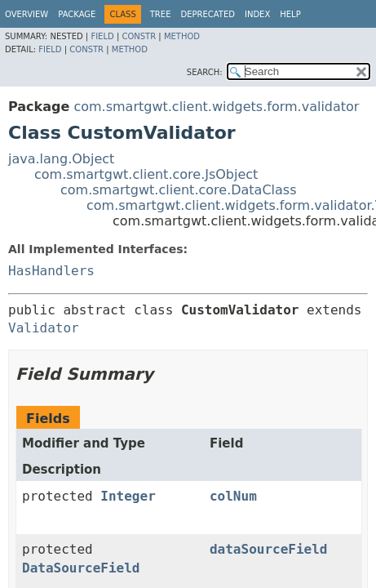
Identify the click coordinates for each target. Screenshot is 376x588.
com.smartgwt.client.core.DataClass (179, 190)
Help (290, 14)
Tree (161, 14)
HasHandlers (51, 271)
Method (182, 36)
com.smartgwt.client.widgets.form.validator (216, 107)
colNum (233, 496)
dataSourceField (269, 549)
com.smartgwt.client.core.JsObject (146, 174)
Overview (27, 14)
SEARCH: (205, 72)
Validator (44, 328)
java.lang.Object (61, 159)
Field (102, 36)
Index (257, 14)
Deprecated (208, 14)
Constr (139, 36)
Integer (128, 496)
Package (77, 14)
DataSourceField (81, 568)
